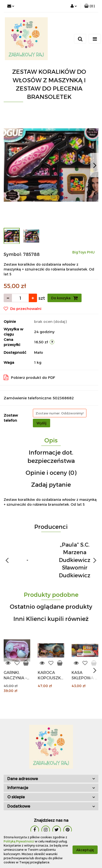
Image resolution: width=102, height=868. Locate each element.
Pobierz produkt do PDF (29, 377)
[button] (89, 6)
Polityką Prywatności (19, 841)
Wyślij (42, 423)
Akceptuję (85, 850)
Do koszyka (65, 298)
